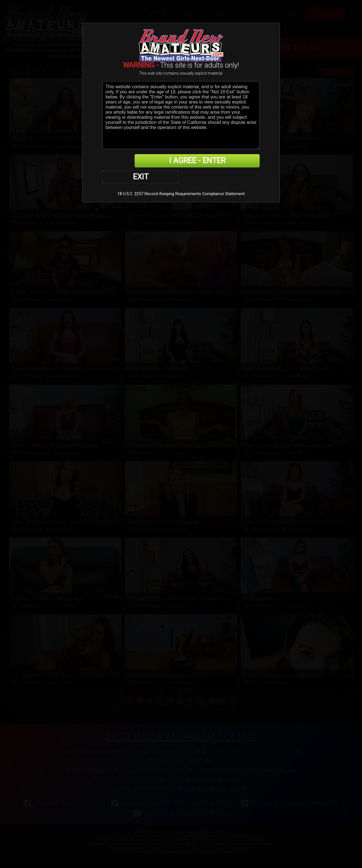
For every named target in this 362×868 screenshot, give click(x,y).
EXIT (122, 161)
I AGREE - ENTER (204, 161)
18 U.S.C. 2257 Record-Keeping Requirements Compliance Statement (181, 178)
